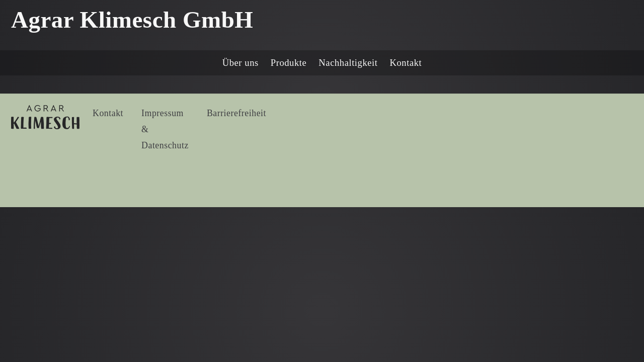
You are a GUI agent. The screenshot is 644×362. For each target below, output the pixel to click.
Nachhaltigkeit (348, 63)
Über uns (240, 63)
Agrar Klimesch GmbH (132, 20)
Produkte (289, 63)
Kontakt (406, 63)
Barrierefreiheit (236, 113)
